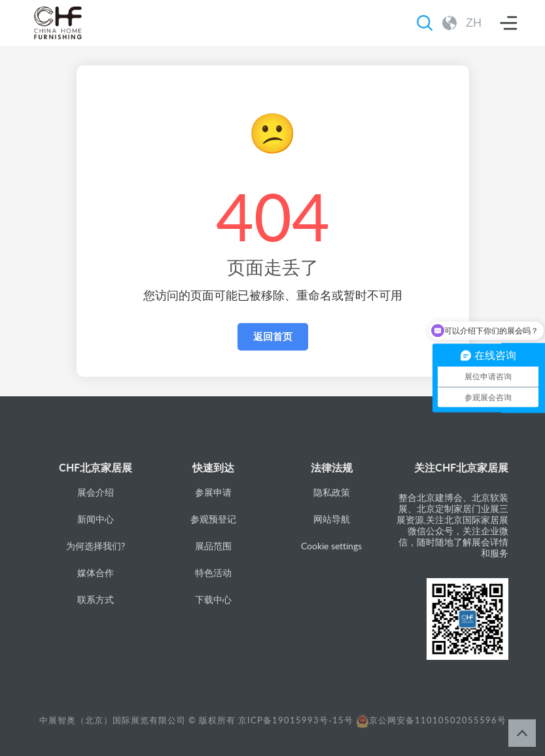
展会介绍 (96, 492)
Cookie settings (331, 546)
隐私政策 (332, 492)
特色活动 (213, 573)
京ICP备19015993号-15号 (296, 720)
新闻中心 (96, 519)
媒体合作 (96, 573)
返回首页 (273, 336)
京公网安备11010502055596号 (431, 720)
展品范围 (213, 546)
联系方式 (96, 599)
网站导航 (332, 519)
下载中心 (213, 599)
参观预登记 (213, 519)
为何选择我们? (96, 546)
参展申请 (213, 492)
